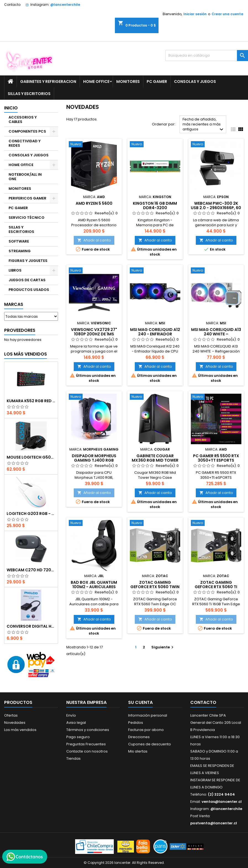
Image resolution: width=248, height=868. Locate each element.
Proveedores (20, 330)
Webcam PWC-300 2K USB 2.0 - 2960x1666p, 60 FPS (216, 208)
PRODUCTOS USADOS (29, 290)
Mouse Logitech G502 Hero (31, 457)
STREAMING (20, 251)
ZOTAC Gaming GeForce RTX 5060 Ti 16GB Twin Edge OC (216, 587)
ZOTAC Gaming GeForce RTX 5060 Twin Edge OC (155, 587)
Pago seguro (78, 737)
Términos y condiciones (88, 730)
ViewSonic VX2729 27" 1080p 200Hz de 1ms (94, 332)
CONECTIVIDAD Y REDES (25, 143)
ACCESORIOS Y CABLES (23, 119)
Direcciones (139, 737)
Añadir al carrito (94, 240)
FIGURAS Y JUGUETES (28, 261)
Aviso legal (76, 723)
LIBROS (15, 270)
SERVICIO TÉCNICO (27, 218)
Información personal (148, 715)
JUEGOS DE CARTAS (27, 280)
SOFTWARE (19, 241)
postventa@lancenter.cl (214, 823)
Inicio (11, 108)
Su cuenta (140, 702)
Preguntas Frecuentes (86, 744)
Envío (71, 715)
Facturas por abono (146, 730)
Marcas (14, 304)
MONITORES (128, 81)
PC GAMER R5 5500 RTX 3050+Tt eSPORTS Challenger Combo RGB (216, 460)
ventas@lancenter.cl (222, 802)
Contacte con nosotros (87, 751)
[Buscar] (207, 56)
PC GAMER (157, 81)
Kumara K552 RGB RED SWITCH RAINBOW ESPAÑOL (31, 401)
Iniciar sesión (195, 14)
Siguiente (163, 647)
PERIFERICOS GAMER (27, 198)
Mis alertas (138, 751)
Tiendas (73, 758)
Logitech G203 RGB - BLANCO (31, 514)
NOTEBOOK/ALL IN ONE (25, 177)
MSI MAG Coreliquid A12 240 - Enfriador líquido (155, 334)
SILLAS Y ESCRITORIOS (29, 94)
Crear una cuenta (227, 14)
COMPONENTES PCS (27, 131)
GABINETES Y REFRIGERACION (48, 81)
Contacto (12, 5)
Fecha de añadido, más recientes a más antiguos (204, 125)
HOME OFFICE (96, 81)
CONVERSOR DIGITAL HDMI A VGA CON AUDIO (31, 626)
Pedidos (136, 723)
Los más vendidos (26, 354)
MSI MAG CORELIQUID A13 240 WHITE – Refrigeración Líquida (216, 334)
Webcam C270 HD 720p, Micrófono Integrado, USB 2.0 (31, 570)
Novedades (15, 723)
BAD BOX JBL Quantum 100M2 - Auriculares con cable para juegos (94, 587)
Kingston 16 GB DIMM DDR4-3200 (155, 206)
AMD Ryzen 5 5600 (94, 203)
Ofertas (11, 715)
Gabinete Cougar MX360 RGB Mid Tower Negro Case (155, 460)
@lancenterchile (65, 5)
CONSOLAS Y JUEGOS (195, 81)
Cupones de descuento (150, 744)
